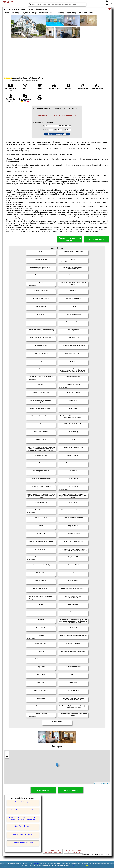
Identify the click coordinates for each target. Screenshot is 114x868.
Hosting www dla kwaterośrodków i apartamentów (74, 851)
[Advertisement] (57, 57)
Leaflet (96, 783)
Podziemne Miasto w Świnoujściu (23, 842)
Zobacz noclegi (71, 790)
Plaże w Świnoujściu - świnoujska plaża (23, 810)
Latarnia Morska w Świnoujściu (23, 834)
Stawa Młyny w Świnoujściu (23, 826)
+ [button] (7, 753)
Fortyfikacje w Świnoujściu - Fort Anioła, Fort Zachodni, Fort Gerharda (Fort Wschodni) (23, 819)
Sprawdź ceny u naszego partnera (70, 239)
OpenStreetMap (105, 783)
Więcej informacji (96, 239)
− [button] (7, 757)
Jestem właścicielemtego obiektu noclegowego (53, 851)
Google (37, 863)
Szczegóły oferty (43, 790)
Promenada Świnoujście (23, 802)
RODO (73, 865)
